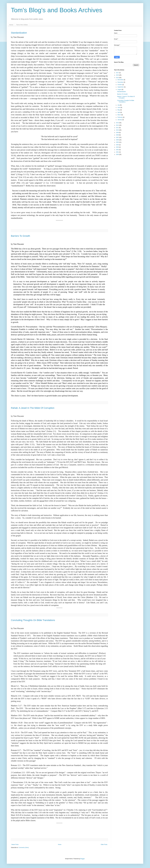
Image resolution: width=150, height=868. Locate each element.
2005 (118, 142)
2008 (118, 135)
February (120, 117)
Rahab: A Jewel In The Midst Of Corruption (33, 408)
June (119, 107)
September (121, 87)
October (120, 85)
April (119, 112)
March (119, 115)
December (121, 80)
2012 (118, 125)
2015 (118, 75)
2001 (118, 152)
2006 (118, 140)
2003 (118, 147)
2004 (118, 145)
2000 (118, 154)
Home (11, 25)
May (119, 110)
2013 (118, 123)
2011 (118, 128)
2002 (118, 150)
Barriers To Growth (20, 236)
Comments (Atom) (24, 848)
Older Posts (104, 844)
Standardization (19, 33)
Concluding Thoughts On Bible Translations (33, 620)
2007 (118, 137)
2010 (118, 130)
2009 (118, 133)
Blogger (82, 859)
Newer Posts (15, 844)
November (121, 82)
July (119, 105)
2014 (118, 78)
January (120, 120)
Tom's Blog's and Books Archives (57, 10)
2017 (118, 73)
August (120, 90)
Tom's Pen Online (22, 25)
